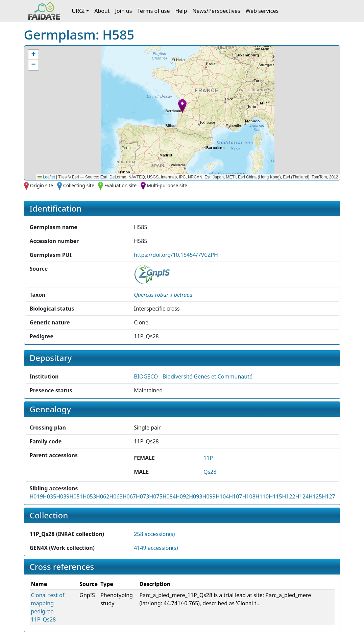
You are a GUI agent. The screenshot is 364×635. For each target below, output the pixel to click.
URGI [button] (78, 11)
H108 (249, 496)
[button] (182, 106)
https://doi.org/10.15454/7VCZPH (176, 255)
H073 (142, 496)
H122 (288, 496)
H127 (328, 496)
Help (181, 11)
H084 (169, 496)
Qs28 (210, 472)
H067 (129, 496)
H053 (89, 496)
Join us (124, 11)
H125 (315, 496)
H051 (76, 496)
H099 (209, 496)
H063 (116, 496)
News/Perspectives (216, 11)
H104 (222, 496)
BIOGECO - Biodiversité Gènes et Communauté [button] (193, 376)
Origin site (42, 185)
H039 (63, 496)
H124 (302, 496)
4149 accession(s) (156, 548)
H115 (275, 496)
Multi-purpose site (167, 185)
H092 (182, 496)
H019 (36, 496)
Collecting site (79, 185)
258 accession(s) (154, 534)
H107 (235, 496)
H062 (103, 496)
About (102, 11)
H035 (50, 496)
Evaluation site (121, 185)
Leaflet (46, 177)
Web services (262, 11)
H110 (262, 496)
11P (208, 458)
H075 (156, 496)
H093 (196, 496)
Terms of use (153, 11)
